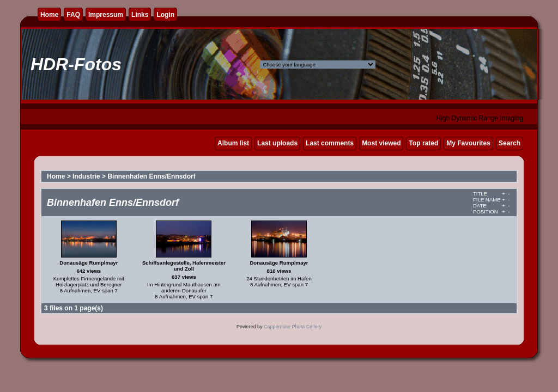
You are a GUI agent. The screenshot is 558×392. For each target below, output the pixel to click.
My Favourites (468, 143)
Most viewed (381, 143)
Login (165, 15)
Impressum (106, 15)
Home (49, 15)
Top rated (423, 143)
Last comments (330, 143)
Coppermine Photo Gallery (293, 327)
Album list (233, 143)
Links (140, 15)
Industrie (86, 176)
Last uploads (277, 143)
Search (510, 143)
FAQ (73, 15)
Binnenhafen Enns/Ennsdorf (151, 176)
